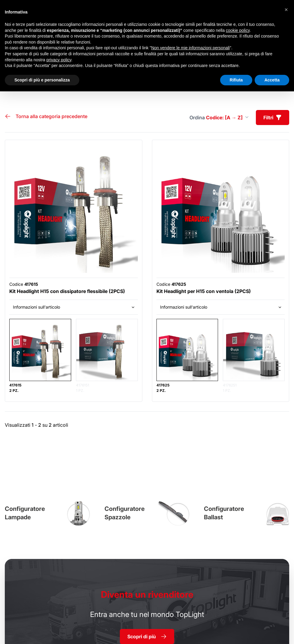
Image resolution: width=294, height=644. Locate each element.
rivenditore (147, 594)
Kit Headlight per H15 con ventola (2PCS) (204, 291)
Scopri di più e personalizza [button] (42, 80)
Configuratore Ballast (224, 513)
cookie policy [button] (238, 30)
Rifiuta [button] (236, 80)
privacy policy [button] (59, 60)
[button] (286, 10)
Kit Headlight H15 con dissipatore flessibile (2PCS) (67, 291)
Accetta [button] (272, 80)
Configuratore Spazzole (125, 513)
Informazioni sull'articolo (74, 307)
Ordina (219, 118)
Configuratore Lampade (25, 513)
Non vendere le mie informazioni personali (190, 48)
